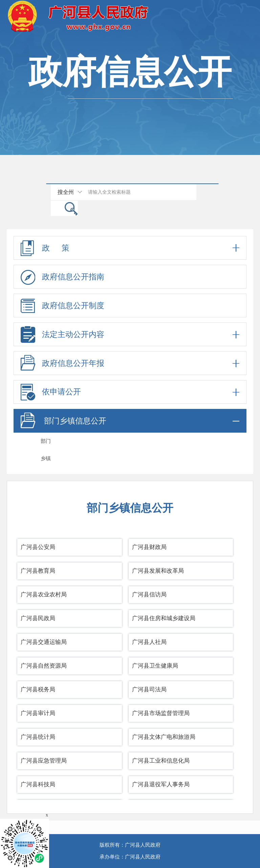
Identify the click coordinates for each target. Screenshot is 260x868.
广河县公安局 (38, 547)
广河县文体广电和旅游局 (164, 737)
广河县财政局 (149, 547)
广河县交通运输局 (44, 642)
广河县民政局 (38, 618)
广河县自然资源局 (44, 666)
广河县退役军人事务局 (161, 784)
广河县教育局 (38, 571)
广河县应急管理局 (44, 761)
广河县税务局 (38, 689)
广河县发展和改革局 (158, 571)
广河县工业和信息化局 (161, 761)
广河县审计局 (38, 713)
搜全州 (66, 192)
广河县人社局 (149, 642)
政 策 (130, 248)
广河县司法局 (149, 689)
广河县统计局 (38, 737)
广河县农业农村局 (44, 595)
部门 (46, 441)
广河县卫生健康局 (155, 666)
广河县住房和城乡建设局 (164, 618)
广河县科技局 (38, 784)
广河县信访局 (149, 595)
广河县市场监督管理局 (161, 713)
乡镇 (46, 458)
